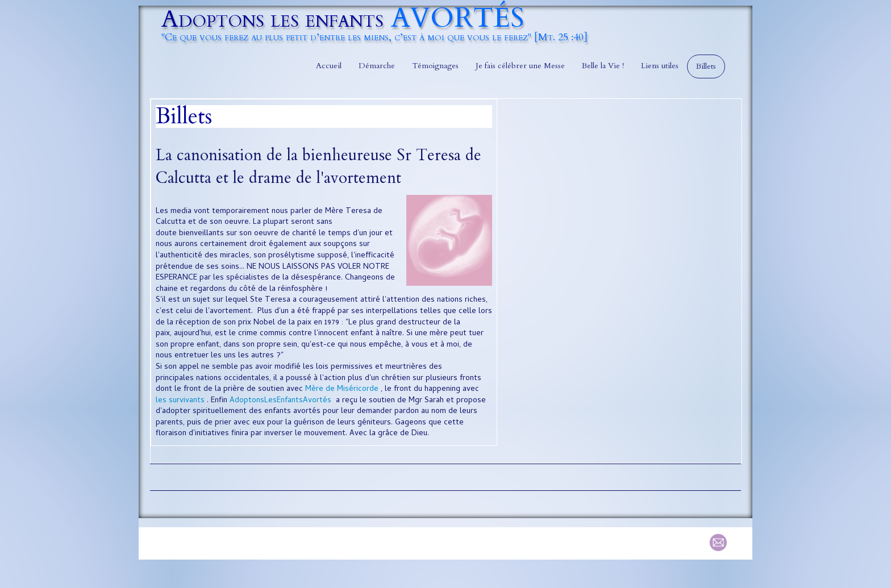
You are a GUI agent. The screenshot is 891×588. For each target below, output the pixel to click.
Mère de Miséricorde (342, 389)
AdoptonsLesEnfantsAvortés (280, 401)
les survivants (180, 401)
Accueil (329, 66)
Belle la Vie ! (603, 66)
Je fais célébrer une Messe (520, 66)
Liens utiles (660, 66)
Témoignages (435, 66)
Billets (706, 66)
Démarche (377, 66)
